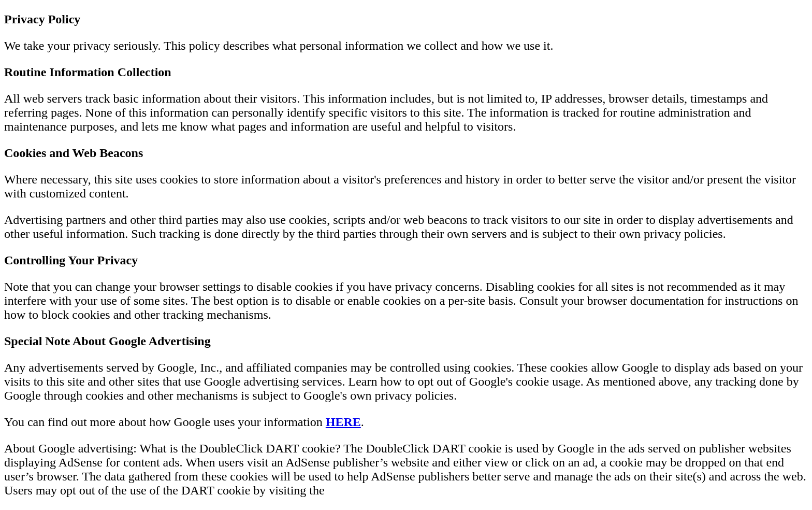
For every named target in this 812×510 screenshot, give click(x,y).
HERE (343, 422)
